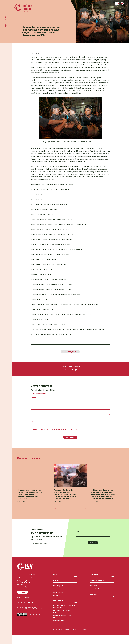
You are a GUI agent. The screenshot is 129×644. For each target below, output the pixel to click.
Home (55, 575)
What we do (58, 601)
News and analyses (96, 589)
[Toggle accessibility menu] (6, 26)
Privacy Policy (36, 609)
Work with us (56, 595)
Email (33, 421)
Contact (94, 594)
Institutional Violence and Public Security (62, 611)
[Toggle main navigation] (6, 17)
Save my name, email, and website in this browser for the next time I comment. (55, 430)
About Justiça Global (59, 586)
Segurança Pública (72, 352)
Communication (97, 581)
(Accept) (40, 609)
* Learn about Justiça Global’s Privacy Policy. (39, 544)
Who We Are (58, 581)
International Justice (59, 621)
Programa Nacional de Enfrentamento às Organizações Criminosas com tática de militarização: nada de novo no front (66, 494)
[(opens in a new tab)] (107, 475)
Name (33, 413)
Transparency (57, 589)
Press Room (93, 586)
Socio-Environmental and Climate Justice (62, 617)
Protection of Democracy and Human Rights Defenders (64, 606)
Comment (34, 398)
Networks (94, 575)
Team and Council (58, 592)
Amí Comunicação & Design (75, 629)
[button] (61, 508)
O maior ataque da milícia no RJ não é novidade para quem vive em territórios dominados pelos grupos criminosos (30, 494)
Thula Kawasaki (85, 629)
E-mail (78, 532)
